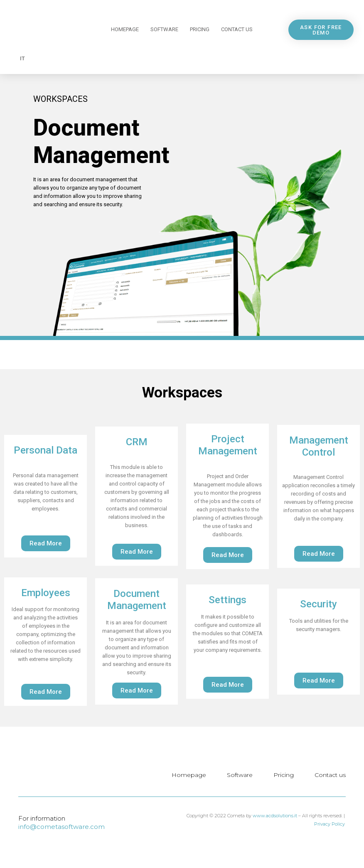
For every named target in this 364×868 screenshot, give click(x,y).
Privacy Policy (330, 824)
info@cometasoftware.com (61, 827)
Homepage (125, 29)
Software (164, 29)
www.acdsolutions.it (275, 816)
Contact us (237, 29)
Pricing (200, 29)
